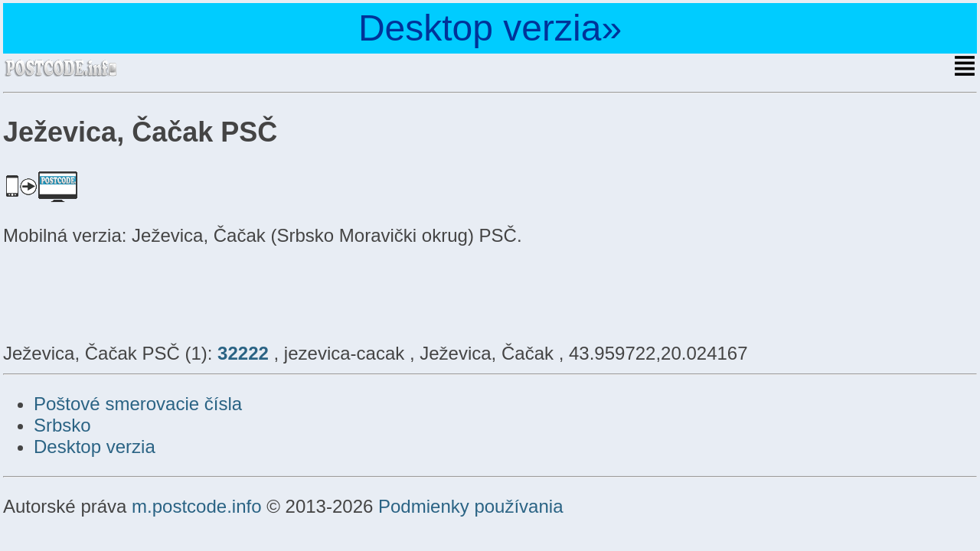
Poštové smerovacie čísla (138, 404)
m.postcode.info (196, 506)
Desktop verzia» (490, 28)
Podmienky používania (470, 506)
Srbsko (62, 425)
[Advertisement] (126, 292)
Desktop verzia (95, 447)
